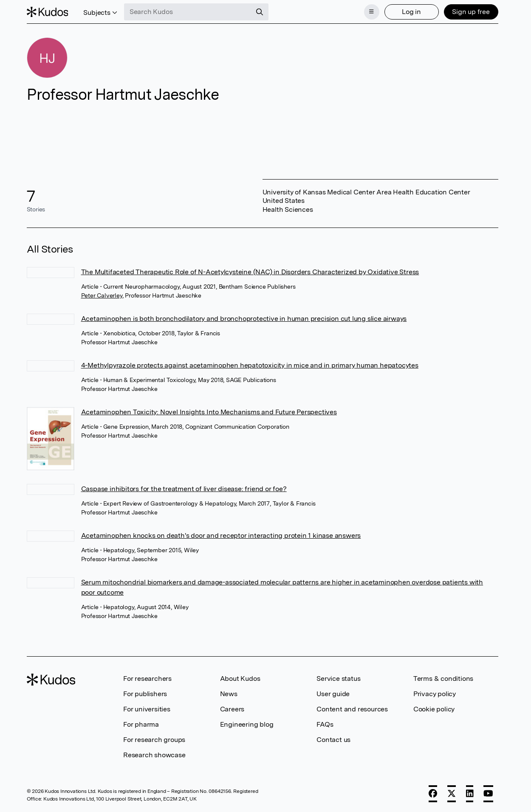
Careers (232, 709)
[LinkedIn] (470, 794)
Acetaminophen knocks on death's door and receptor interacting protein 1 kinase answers (221, 535)
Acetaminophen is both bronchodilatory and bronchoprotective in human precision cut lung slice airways (244, 319)
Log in (411, 12)
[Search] (260, 12)
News (229, 694)
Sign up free (471, 12)
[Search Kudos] (188, 12)
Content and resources (352, 709)
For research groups (154, 740)
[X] (452, 794)
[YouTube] (488, 794)
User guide (333, 694)
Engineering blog (247, 724)
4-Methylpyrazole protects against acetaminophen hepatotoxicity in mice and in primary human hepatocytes (250, 365)
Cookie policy (434, 709)
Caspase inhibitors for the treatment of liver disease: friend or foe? (184, 489)
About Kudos (240, 679)
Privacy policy (435, 694)
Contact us (333, 740)
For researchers (147, 679)
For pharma (141, 724)
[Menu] (372, 12)
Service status (338, 679)
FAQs (325, 724)
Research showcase (154, 755)
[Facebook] (433, 794)
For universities (147, 709)
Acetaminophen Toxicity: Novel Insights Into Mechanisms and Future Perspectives (209, 412)
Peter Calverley (102, 295)
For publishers (145, 694)
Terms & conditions (443, 679)
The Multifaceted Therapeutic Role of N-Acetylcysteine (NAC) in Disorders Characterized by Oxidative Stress (250, 272)
